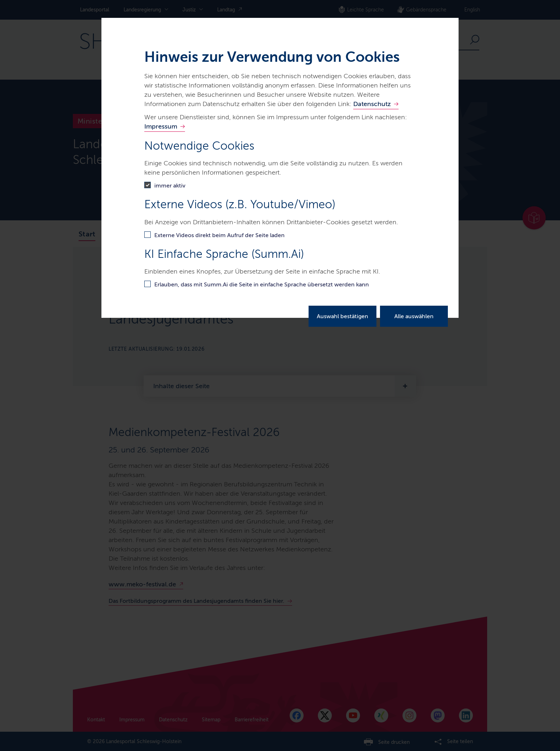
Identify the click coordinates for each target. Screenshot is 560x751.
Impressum (161, 126)
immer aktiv (170, 186)
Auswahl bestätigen (342, 316)
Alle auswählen (414, 316)
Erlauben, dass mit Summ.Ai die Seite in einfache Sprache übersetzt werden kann (262, 284)
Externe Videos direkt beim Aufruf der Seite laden (219, 235)
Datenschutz (372, 104)
